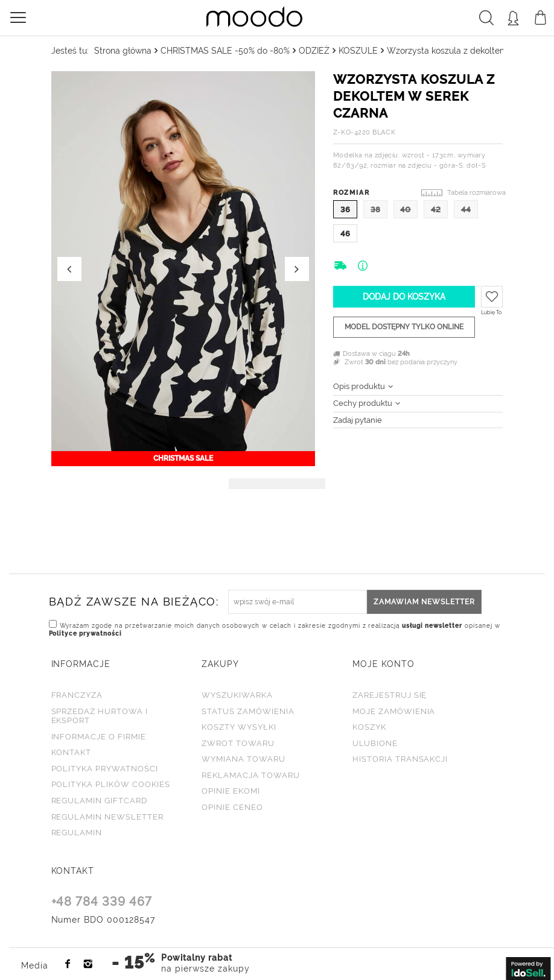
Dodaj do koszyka (404, 297)
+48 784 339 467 (102, 902)
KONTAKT (73, 870)
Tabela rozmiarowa (476, 193)
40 (405, 210)
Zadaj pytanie (358, 420)
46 (345, 234)
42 (436, 210)
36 (345, 210)
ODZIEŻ (314, 51)
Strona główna (123, 51)
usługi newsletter (433, 625)
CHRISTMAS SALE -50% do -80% (225, 51)
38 (375, 210)
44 (466, 210)
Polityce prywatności (86, 633)
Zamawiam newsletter (424, 601)
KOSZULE (358, 51)
